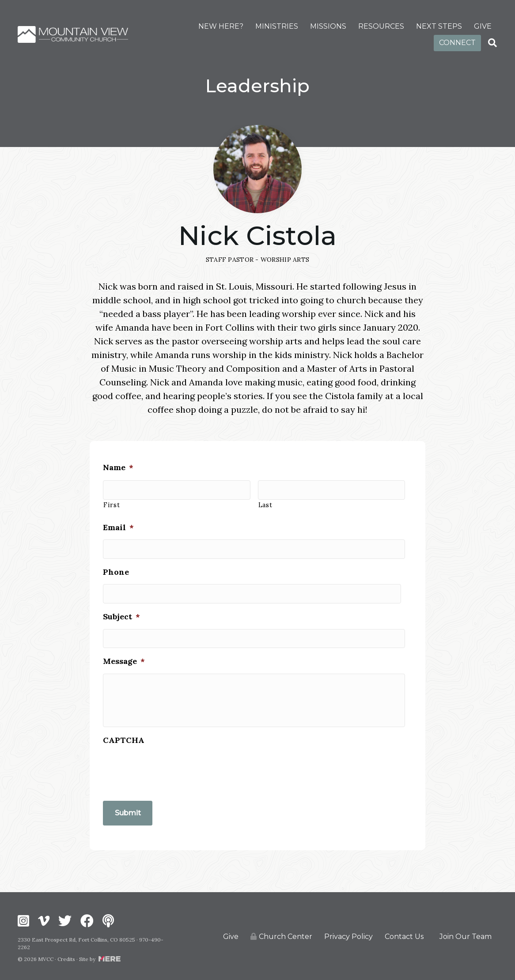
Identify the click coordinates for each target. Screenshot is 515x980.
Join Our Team (466, 935)
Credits (66, 958)
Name (118, 465)
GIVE (483, 26)
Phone (116, 564)
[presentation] (170, 773)
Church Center (281, 936)
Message (124, 648)
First (112, 499)
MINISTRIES (277, 26)
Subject (121, 606)
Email (118, 522)
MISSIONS (328, 26)
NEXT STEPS (439, 26)
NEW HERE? (221, 26)
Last (265, 499)
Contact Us (404, 935)
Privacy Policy (348, 935)
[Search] (492, 43)
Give (231, 935)
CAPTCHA (124, 744)
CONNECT (457, 43)
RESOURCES (381, 26)
